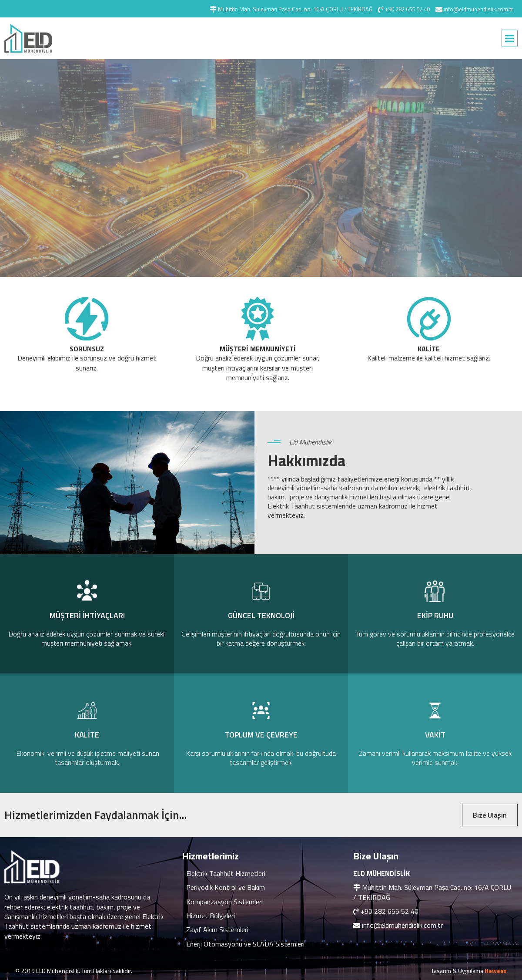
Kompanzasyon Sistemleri (224, 902)
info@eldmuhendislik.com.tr (402, 925)
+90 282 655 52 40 (390, 911)
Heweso (496, 971)
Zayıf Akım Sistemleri (217, 929)
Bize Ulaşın (490, 815)
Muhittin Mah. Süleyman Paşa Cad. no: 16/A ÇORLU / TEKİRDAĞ (432, 892)
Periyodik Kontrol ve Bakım (226, 887)
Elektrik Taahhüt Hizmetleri (226, 873)
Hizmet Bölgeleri (211, 916)
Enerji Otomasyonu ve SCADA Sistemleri (245, 944)
